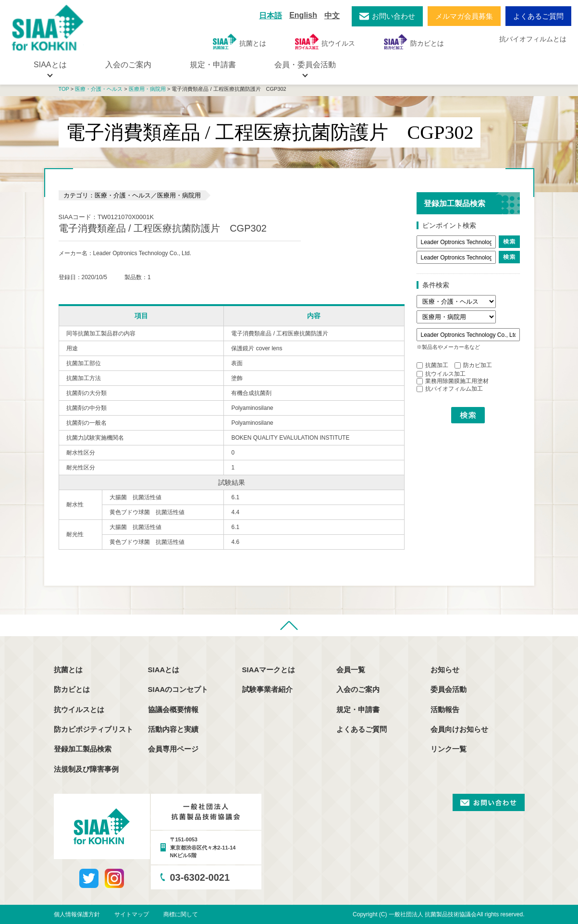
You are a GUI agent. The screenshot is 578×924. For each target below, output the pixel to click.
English (303, 15)
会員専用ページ (173, 749)
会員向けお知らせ (459, 729)
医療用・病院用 (147, 89)
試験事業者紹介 (267, 689)
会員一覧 (351, 670)
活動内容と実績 (173, 729)
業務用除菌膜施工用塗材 (453, 381)
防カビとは (414, 42)
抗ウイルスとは (79, 709)
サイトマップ (132, 914)
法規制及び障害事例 (86, 769)
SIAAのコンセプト (178, 689)
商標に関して (181, 914)
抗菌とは (240, 42)
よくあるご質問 (538, 16)
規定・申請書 (213, 65)
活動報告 (445, 709)
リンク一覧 (449, 749)
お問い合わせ (394, 16)
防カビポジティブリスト (93, 729)
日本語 (271, 16)
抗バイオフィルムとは (533, 39)
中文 (332, 16)
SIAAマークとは (269, 670)
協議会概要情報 (173, 709)
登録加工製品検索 (83, 749)
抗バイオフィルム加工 (450, 389)
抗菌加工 (432, 365)
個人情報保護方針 (77, 914)
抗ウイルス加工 (441, 374)
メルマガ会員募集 (464, 16)
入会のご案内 (128, 65)
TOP (64, 89)
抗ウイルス (325, 42)
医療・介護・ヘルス (99, 89)
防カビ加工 (473, 365)
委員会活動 (449, 689)
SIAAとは (164, 670)
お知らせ (445, 670)
